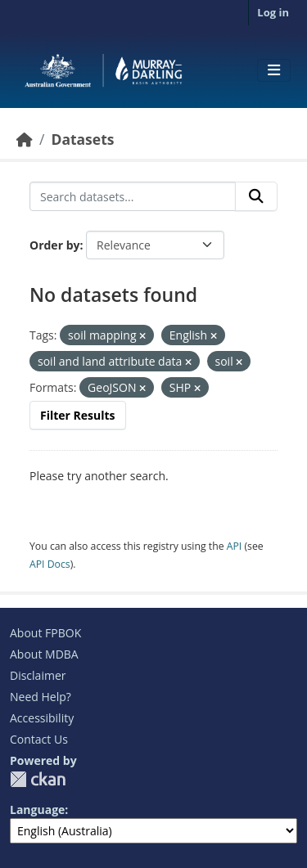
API (235, 546)
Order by (54, 245)
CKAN (38, 779)
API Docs (50, 564)
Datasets (82, 139)
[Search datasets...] (133, 196)
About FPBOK (45, 633)
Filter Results (78, 415)
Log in (273, 12)
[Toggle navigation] (274, 70)
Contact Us (39, 739)
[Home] (25, 139)
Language (37, 810)
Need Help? (41, 697)
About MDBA (44, 654)
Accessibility (42, 718)
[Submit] (256, 196)
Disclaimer (38, 675)
